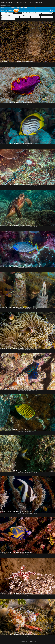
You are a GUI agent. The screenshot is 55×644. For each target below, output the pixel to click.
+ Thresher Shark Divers (8, 19)
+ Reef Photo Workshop (16, 15)
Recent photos (24, 8)
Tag (7, 10)
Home (3, 10)
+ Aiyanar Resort (47, 13)
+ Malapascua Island (47, 17)
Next (32, 641)
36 (30, 641)
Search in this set (8, 13)
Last (35, 641)
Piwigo (30, 643)
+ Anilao (5, 15)
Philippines (16, 10)
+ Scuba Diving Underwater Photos (31, 13)
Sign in (53, 8)
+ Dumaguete (35, 17)
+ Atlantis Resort (25, 17)
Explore (8, 8)
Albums (3, 8)
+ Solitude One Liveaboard (32, 15)
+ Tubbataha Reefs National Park (10, 17)
